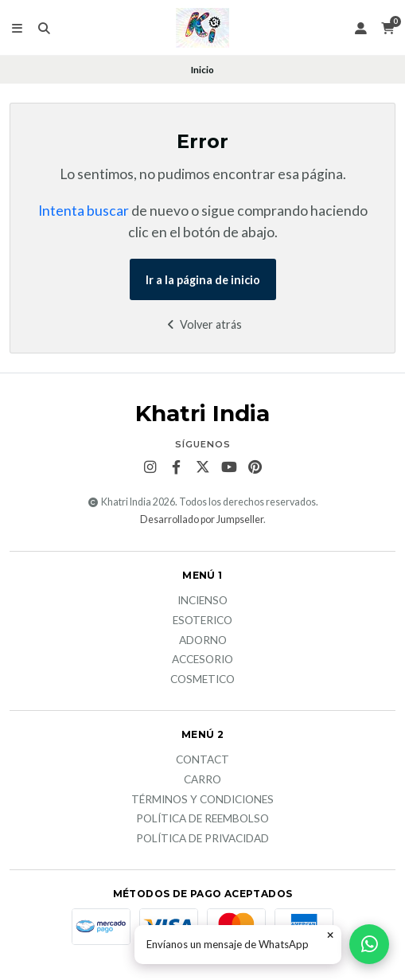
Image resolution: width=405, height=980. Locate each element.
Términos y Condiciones (202, 800)
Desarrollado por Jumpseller (202, 519)
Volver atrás (202, 324)
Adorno (203, 641)
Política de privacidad (202, 839)
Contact (202, 760)
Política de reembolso (202, 819)
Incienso (202, 601)
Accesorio (202, 660)
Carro (202, 780)
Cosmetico (202, 680)
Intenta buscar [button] (84, 211)
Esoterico (202, 621)
